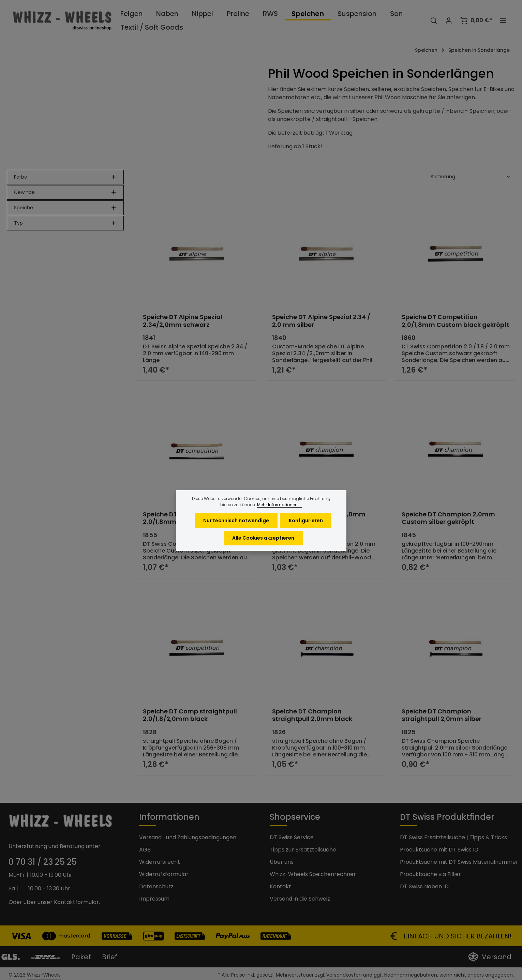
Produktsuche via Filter (430, 874)
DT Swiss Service (292, 837)
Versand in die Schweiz (300, 899)
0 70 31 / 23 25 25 (43, 862)
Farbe (65, 177)
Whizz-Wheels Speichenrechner (313, 874)
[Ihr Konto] (449, 20)
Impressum (154, 899)
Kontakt (280, 886)
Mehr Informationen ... (279, 516)
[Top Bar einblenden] (503, 20)
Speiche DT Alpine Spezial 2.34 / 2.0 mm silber (321, 321)
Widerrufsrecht (160, 862)
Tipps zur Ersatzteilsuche (303, 850)
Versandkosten (344, 975)
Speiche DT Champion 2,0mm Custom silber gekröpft (448, 518)
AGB (145, 850)
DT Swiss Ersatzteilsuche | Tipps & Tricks (453, 837)
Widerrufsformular (164, 874)
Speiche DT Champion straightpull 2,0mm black (312, 715)
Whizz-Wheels (44, 975)
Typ (65, 223)
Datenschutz (156, 886)
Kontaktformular (76, 902)
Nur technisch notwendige (236, 532)
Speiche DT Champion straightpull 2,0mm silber (442, 715)
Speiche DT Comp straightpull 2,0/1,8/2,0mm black (190, 715)
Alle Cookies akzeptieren (263, 549)
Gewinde (65, 192)
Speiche (65, 208)
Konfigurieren (306, 532)
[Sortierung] (471, 177)
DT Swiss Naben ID (424, 886)
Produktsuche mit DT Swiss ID (439, 850)
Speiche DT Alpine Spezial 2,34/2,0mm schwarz (183, 321)
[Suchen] (434, 20)
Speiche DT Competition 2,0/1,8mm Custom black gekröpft (456, 321)
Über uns (282, 862)
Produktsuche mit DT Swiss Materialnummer (459, 862)
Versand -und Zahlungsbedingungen (188, 837)
